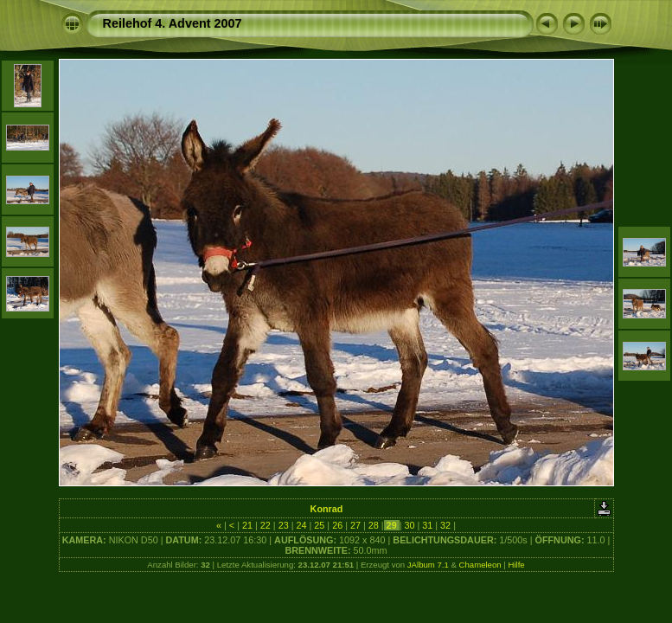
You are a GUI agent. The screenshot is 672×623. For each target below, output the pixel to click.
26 (337, 525)
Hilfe (516, 565)
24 (301, 525)
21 (247, 525)
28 (374, 525)
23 (284, 525)
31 (427, 525)
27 (355, 525)
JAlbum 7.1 (428, 565)
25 (319, 525)
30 (409, 525)
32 (445, 525)
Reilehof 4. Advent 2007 (173, 23)
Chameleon (480, 565)
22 (266, 525)
